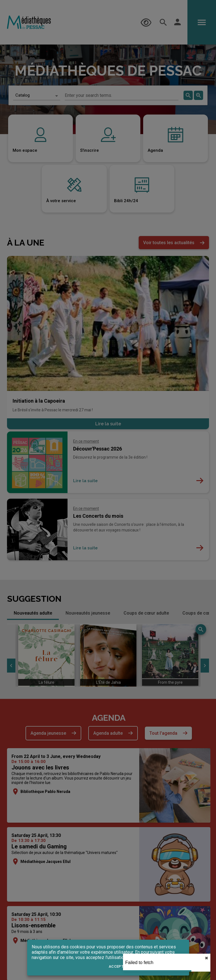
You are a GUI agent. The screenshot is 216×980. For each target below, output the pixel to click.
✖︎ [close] (206, 958)
